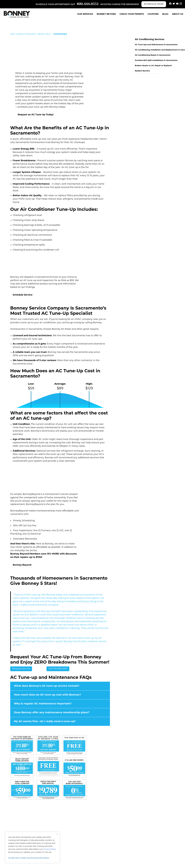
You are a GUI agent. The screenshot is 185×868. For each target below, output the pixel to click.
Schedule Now (154, 4)
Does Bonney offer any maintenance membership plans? (52, 713)
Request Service (21, 669)
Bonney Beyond (106, 14)
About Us (178, 14)
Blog (165, 14)
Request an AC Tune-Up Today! (36, 115)
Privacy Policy (50, 849)
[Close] (57, 834)
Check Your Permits (132, 14)
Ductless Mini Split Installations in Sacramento (156, 60)
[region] (32, 847)
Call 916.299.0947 (58, 669)
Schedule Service (23, 295)
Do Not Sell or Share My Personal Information (29, 858)
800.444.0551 (88, 4)
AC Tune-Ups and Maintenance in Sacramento (156, 45)
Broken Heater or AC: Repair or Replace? (153, 66)
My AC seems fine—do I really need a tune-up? (45, 721)
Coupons (153, 14)
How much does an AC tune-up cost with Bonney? (47, 695)
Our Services (85, 14)
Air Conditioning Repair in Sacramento (153, 55)
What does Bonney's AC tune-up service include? (47, 686)
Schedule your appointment (53, 4)
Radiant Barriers (142, 71)
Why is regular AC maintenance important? (43, 704)
